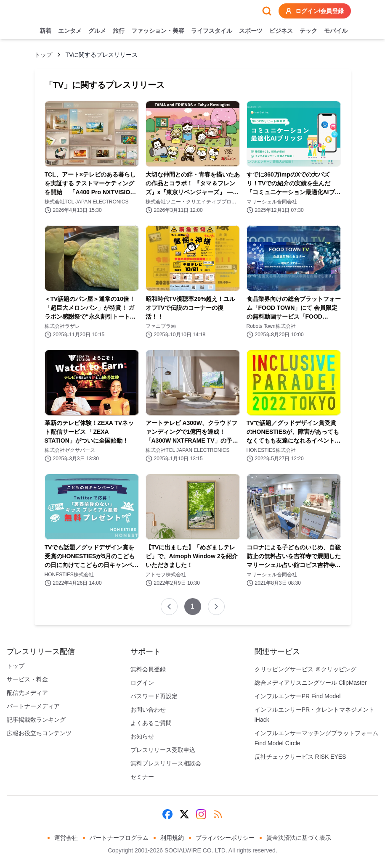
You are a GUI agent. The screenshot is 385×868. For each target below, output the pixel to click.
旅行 (119, 31)
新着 (45, 31)
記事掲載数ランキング (36, 720)
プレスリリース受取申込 (163, 750)
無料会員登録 (148, 669)
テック (308, 31)
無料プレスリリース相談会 (166, 763)
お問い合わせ (148, 710)
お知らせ (142, 736)
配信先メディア (27, 693)
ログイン (142, 683)
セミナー (142, 777)
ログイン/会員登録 (315, 11)
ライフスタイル (212, 31)
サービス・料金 (27, 679)
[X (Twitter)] (184, 814)
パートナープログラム (119, 838)
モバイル (336, 31)
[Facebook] (167, 814)
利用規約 (172, 838)
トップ (43, 55)
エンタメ (70, 31)
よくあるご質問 (151, 723)
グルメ (97, 31)
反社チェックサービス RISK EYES (300, 757)
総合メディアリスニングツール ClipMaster (311, 683)
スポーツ (251, 31)
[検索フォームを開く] (267, 11)
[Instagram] (201, 814)
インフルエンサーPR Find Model (298, 696)
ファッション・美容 (158, 31)
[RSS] (218, 814)
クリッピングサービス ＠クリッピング (305, 669)
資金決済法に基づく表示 (299, 838)
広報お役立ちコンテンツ (39, 733)
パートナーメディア (33, 706)
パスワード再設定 (154, 696)
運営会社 (66, 838)
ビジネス (281, 31)
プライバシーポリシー (225, 838)
